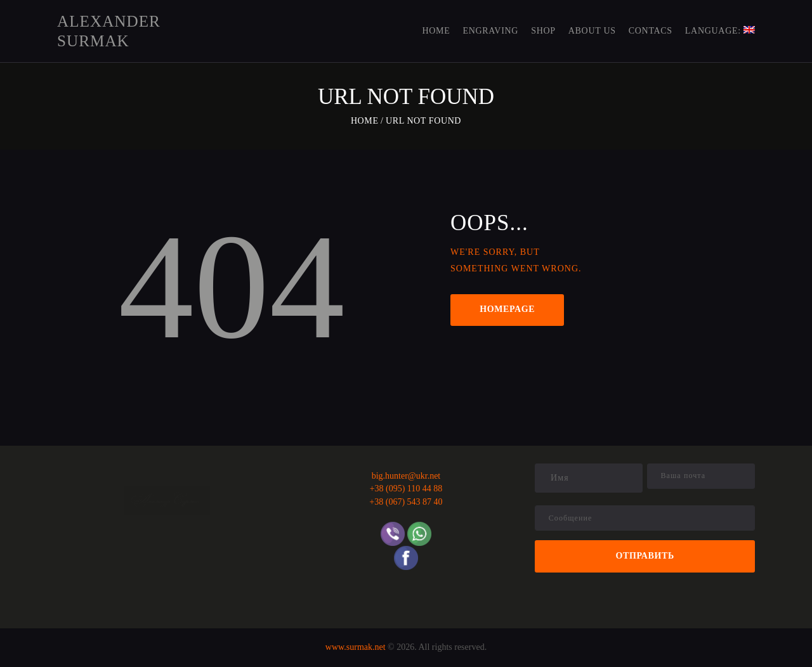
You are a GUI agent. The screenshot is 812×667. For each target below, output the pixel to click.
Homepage (507, 309)
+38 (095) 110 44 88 (406, 489)
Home (365, 121)
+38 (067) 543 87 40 (406, 502)
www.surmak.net (356, 647)
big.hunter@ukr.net (406, 476)
